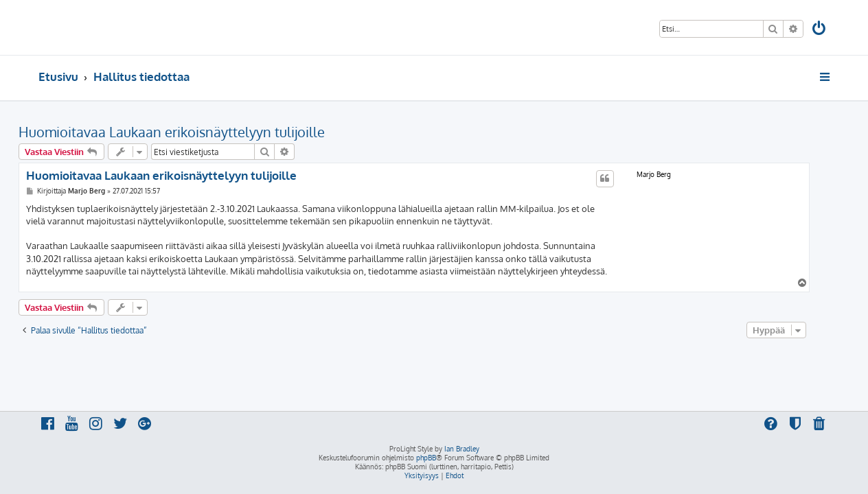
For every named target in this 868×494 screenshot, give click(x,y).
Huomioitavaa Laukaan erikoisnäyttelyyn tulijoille (192, 132)
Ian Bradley (462, 449)
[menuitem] (820, 30)
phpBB (426, 458)
